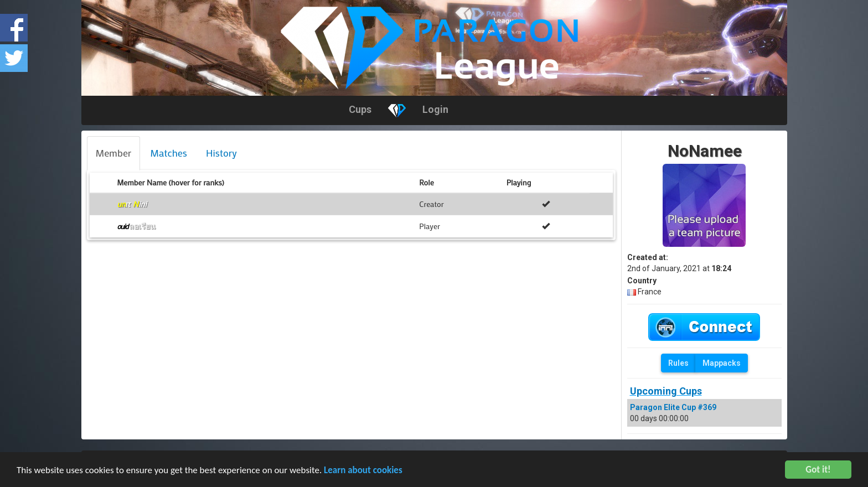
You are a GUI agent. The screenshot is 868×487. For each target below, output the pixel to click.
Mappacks (722, 363)
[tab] (114, 153)
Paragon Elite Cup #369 (673, 407)
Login (435, 109)
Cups (360, 109)
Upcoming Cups (666, 391)
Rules (678, 363)
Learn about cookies (363, 471)
